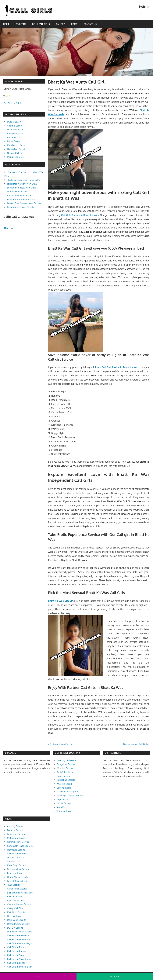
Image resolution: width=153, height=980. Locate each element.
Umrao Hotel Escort (17, 192)
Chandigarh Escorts (67, 760)
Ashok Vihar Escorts (17, 889)
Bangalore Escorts (66, 764)
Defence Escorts (15, 916)
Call (38, 977)
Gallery (60, 24)
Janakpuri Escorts (16, 873)
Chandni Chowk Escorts (19, 904)
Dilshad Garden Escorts (19, 924)
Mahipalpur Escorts (17, 838)
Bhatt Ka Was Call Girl (61, 601)
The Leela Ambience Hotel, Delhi (23, 180)
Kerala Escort (14, 141)
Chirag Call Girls (15, 908)
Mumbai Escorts (65, 768)
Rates (74, 24)
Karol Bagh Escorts (16, 865)
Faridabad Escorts (66, 780)
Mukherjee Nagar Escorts (19, 932)
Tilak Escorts (13, 885)
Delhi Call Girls (41, 24)
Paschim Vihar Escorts (18, 869)
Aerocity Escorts (15, 826)
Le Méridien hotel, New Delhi (22, 188)
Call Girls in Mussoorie (18, 939)
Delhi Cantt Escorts (17, 920)
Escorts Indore (64, 788)
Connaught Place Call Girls (20, 846)
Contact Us (90, 24)
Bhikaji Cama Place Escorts (20, 893)
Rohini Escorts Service (18, 842)
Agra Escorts (63, 807)
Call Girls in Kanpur (17, 951)
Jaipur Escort (63, 799)
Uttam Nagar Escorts (17, 877)
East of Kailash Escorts (18, 881)
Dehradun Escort (15, 130)
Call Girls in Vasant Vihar (19, 959)
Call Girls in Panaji (16, 963)
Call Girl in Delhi (65, 772)
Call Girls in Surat (16, 955)
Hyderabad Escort (16, 149)
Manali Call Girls (15, 157)
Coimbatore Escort (16, 145)
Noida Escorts (64, 803)
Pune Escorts (63, 776)
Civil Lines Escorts (16, 912)
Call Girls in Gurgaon (67, 792)
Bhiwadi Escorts (15, 897)
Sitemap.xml (12, 228)
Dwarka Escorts (15, 830)
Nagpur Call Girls (16, 153)
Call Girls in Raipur (16, 947)
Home (6, 24)
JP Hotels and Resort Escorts (21, 199)
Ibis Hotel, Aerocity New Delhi (22, 184)
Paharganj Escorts (16, 834)
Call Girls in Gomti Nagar (20, 943)
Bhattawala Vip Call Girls (136, 744)
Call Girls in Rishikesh (18, 935)
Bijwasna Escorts (15, 900)
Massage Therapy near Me (70, 795)
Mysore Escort (14, 122)
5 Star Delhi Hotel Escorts (20, 196)
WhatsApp (115, 977)
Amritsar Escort (65, 811)
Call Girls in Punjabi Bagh (20, 967)
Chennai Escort (15, 126)
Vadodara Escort (15, 134)
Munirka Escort (64, 784)
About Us (21, 24)
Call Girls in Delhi (12, 103)
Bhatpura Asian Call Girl (61, 744)
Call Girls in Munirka (17, 854)
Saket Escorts (14, 861)
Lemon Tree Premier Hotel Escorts (24, 203)
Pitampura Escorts (16, 850)
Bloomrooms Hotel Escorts (21, 207)
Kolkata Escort (14, 137)
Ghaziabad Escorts (16, 857)
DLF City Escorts (15, 928)
